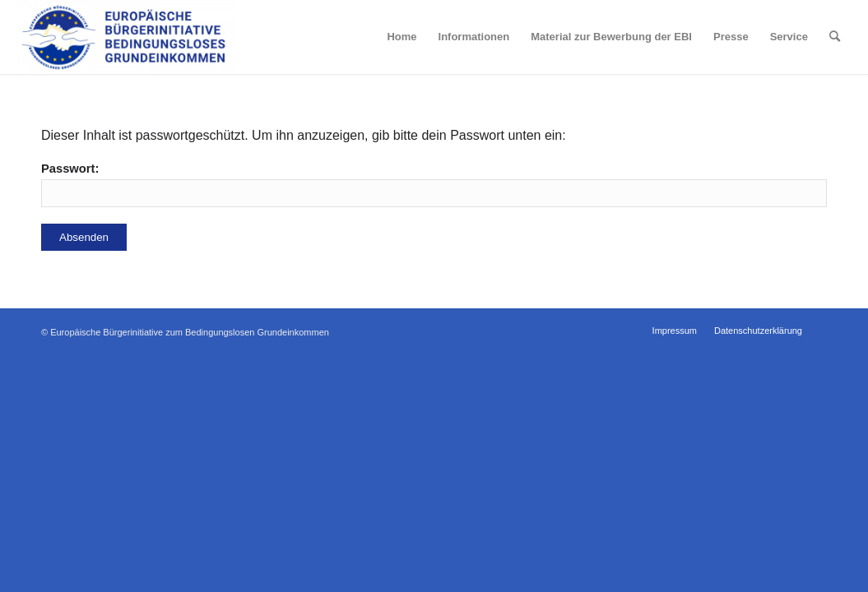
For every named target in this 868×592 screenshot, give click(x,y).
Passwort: (434, 185)
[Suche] (835, 37)
